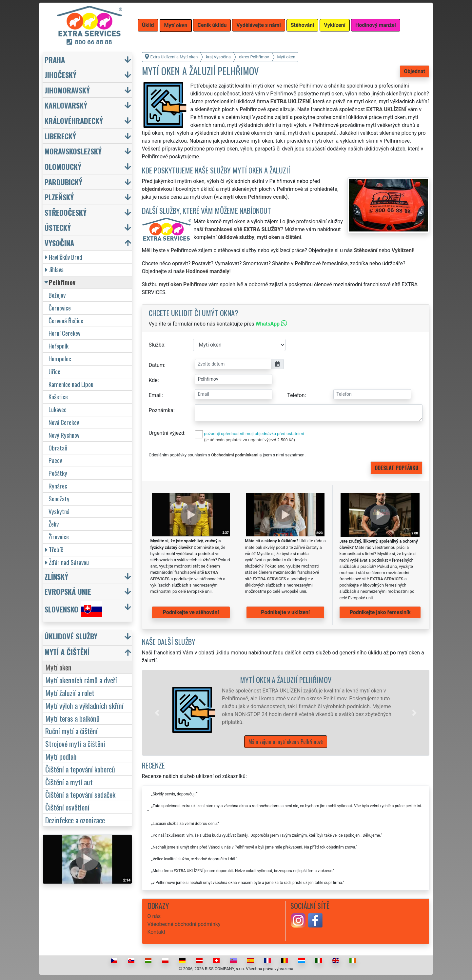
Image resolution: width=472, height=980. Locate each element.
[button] (157, 713)
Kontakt (157, 932)
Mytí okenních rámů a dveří (81, 680)
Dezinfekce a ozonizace (75, 820)
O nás (154, 916)
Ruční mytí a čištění (71, 731)
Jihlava (54, 269)
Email (155, 395)
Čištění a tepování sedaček (80, 794)
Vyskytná (59, 511)
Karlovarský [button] (66, 105)
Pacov (55, 460)
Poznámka (161, 410)
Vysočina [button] (59, 243)
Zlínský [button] (56, 576)
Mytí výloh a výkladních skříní (84, 705)
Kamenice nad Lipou (71, 384)
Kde (153, 380)
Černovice (60, 308)
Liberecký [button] (60, 136)
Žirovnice (59, 537)
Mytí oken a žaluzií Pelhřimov (286, 680)
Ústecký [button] (58, 227)
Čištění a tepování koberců (80, 769)
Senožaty (59, 499)
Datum (157, 365)
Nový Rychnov (64, 435)
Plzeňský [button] (59, 197)
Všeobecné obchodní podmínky (184, 924)
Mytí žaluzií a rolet (70, 693)
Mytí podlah (61, 756)
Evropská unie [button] (68, 591)
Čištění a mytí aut (69, 782)
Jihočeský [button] (60, 75)
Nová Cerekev (64, 422)
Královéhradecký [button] (74, 120)
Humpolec (60, 359)
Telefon (296, 395)
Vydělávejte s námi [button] (258, 25)
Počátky (58, 473)
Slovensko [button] (73, 609)
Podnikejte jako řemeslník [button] (380, 612)
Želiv (54, 524)
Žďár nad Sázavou (67, 562)
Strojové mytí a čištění (75, 743)
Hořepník (59, 346)
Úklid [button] (148, 25)
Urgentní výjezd (167, 433)
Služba (157, 345)
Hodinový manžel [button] (376, 25)
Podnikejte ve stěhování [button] (191, 612)
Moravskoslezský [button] (73, 151)
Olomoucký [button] (63, 166)
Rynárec (58, 486)
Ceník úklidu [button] (212, 25)
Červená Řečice (66, 320)
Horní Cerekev (64, 333)
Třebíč (54, 549)
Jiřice (54, 371)
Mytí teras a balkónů (72, 718)
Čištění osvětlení (67, 807)
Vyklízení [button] (335, 25)
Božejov (57, 295)
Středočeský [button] (66, 212)
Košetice (58, 397)
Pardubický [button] (63, 182)
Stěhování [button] (303, 25)
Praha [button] (55, 60)
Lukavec (58, 409)
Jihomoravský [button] (67, 90)
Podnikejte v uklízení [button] (285, 612)
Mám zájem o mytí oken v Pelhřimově (286, 742)
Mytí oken (58, 667)
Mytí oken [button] (176, 25)
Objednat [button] (414, 71)
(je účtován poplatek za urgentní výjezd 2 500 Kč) (250, 440)
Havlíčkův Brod (64, 257)
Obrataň (58, 448)
